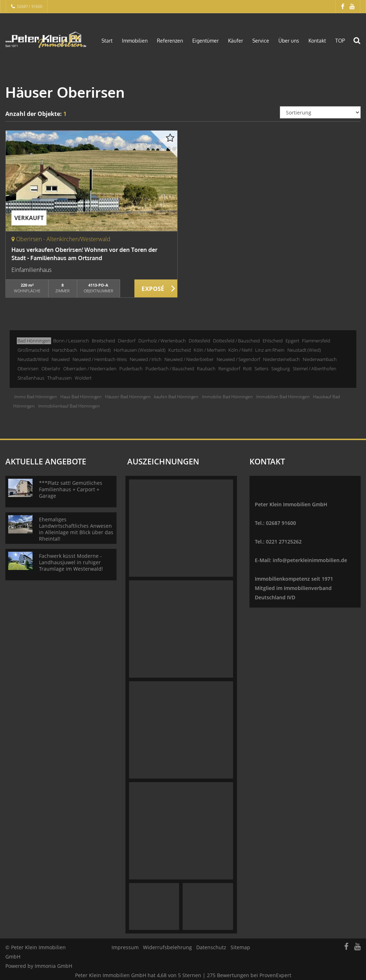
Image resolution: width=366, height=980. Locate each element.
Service (261, 41)
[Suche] (361, 45)
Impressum (125, 947)
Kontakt (317, 41)
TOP (340, 41)
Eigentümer (206, 41)
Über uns (289, 41)
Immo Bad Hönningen (36, 397)
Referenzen (170, 41)
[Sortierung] (320, 112)
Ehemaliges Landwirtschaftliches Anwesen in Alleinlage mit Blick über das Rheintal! (76, 529)
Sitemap (240, 947)
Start (107, 41)
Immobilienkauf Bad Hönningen (69, 406)
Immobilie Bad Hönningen (227, 397)
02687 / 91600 (30, 6)
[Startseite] (46, 40)
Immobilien (135, 41)
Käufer (236, 41)
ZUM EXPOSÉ (156, 289)
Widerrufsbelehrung (167, 947)
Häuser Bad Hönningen (128, 397)
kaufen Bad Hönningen (176, 397)
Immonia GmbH (53, 966)
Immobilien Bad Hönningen (283, 397)
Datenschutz (211, 947)
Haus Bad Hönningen (81, 397)
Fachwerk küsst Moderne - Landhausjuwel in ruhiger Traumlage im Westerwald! (71, 562)
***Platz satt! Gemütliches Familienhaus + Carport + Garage (71, 489)
